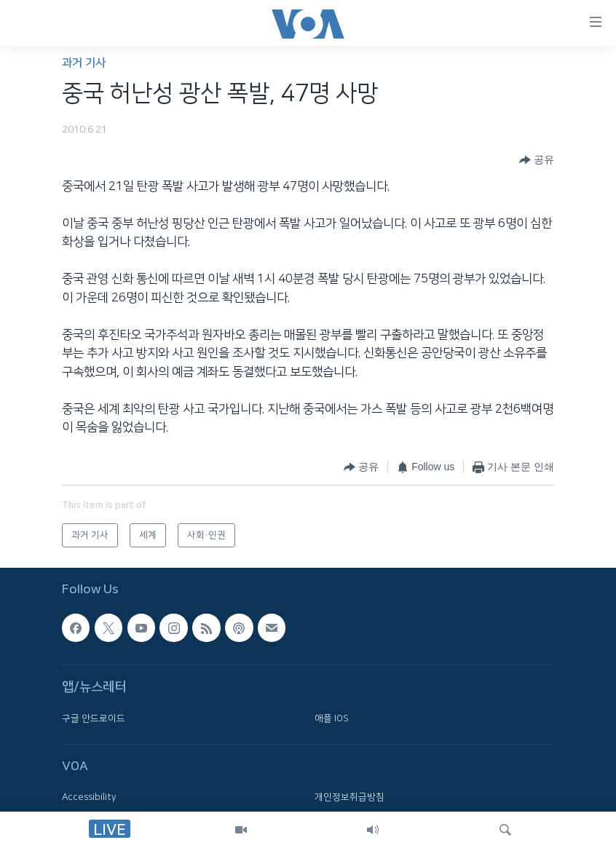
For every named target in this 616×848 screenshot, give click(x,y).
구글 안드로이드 (94, 718)
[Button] (537, 160)
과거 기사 (84, 63)
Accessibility (89, 798)
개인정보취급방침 (350, 798)
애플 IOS (332, 718)
